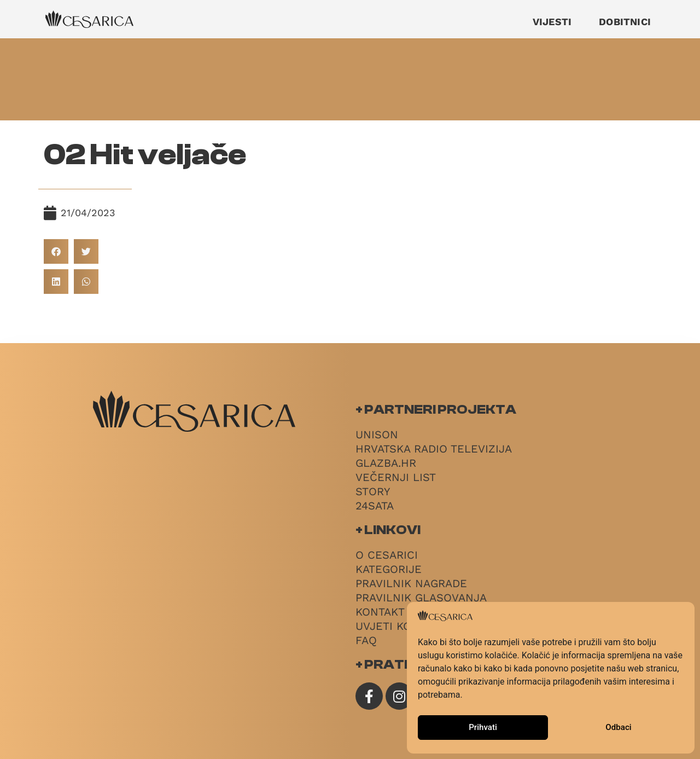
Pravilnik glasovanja (421, 598)
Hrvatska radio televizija (434, 449)
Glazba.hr (386, 463)
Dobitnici (625, 22)
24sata (375, 506)
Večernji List (396, 477)
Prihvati (483, 728)
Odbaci (619, 728)
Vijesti (552, 22)
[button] (56, 251)
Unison (377, 434)
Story (373, 491)
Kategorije (389, 569)
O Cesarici (387, 555)
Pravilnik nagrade (411, 583)
